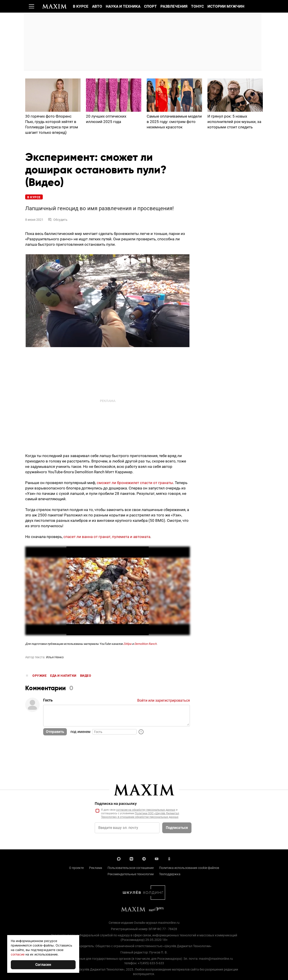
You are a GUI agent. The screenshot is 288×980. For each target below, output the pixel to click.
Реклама (96, 868)
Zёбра (127, 644)
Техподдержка (170, 874)
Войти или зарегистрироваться (164, 701)
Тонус (197, 6)
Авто (97, 6)
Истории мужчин (226, 6)
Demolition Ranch (145, 644)
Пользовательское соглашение (131, 868)
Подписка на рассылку (116, 804)
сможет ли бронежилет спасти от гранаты (135, 483)
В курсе (81, 6)
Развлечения (174, 6)
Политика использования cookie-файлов (189, 868)
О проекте (76, 868)
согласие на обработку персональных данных (146, 810)
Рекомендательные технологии (131, 874)
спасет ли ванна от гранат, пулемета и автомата (107, 537)
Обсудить (58, 220)
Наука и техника (123, 6)
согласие (18, 954)
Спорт (150, 6)
